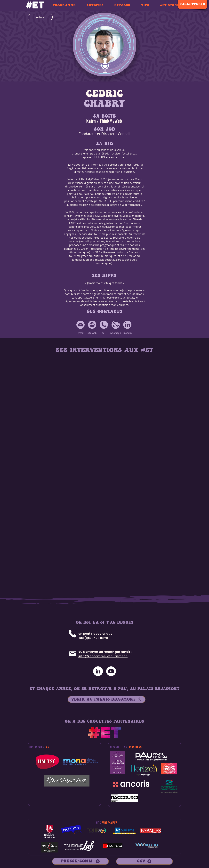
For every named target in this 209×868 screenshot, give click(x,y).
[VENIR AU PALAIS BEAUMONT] (107, 699)
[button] (40, 17)
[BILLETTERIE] (193, 4)
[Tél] (72, 634)
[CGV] (144, 861)
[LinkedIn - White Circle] (98, 671)
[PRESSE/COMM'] (80, 861)
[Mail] (73, 654)
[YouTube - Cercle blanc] (111, 671)
